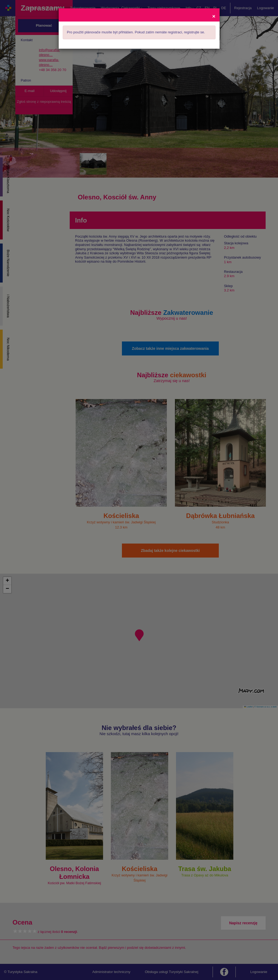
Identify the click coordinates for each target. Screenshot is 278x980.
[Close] (214, 16)
